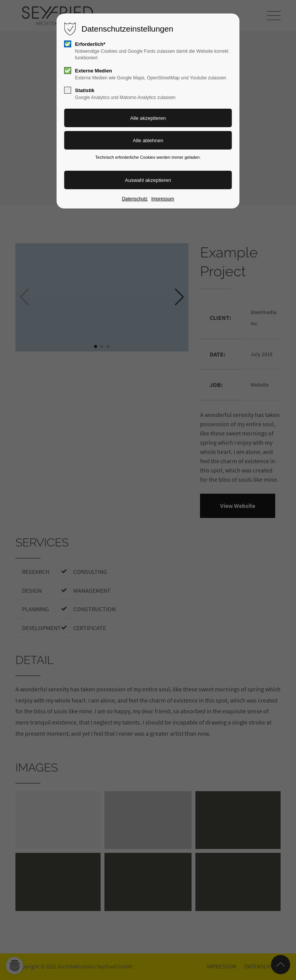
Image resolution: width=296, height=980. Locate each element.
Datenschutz (135, 199)
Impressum (162, 199)
